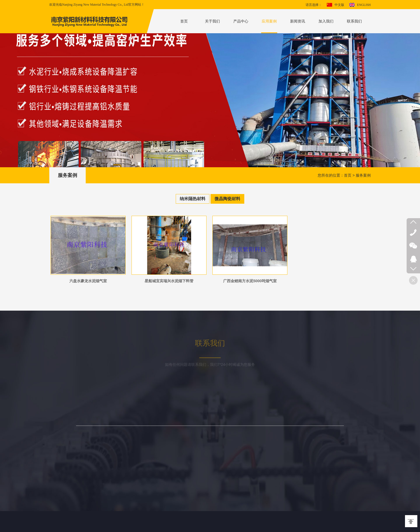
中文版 (339, 5)
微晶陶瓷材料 (227, 199)
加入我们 (326, 21)
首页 (184, 21)
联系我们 (354, 21)
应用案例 (269, 21)
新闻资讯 (298, 21)
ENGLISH (364, 5)
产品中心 (241, 21)
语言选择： (314, 5)
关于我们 (212, 21)
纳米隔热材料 (193, 199)
